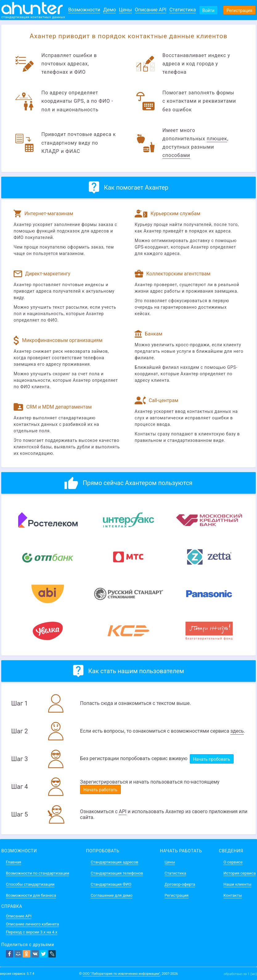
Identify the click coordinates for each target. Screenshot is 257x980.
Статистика (183, 10)
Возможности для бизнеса (31, 895)
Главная (13, 862)
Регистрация (239, 10)
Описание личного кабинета (32, 924)
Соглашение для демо (112, 895)
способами (176, 155)
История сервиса (239, 873)
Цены (125, 10)
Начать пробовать (212, 759)
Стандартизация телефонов (117, 873)
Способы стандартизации (30, 884)
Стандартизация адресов (114, 862)
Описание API (151, 10)
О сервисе (233, 862)
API (122, 811)
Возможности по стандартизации (37, 873)
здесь (237, 731)
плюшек (217, 139)
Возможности (84, 10)
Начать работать (100, 790)
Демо (110, 10)
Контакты (233, 895)
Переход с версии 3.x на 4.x (32, 932)
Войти (209, 10)
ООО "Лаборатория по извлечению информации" (121, 974)
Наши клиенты (237, 884)
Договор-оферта (180, 884)
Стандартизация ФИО (111, 884)
